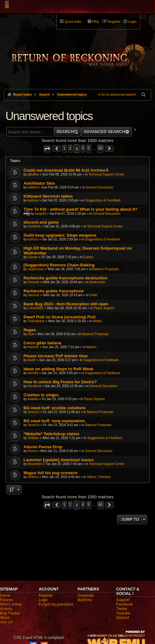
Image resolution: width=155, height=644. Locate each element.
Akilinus (33, 477)
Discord (123, 618)
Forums (6, 600)
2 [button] (70, 149)
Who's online (11, 604)
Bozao (32, 451)
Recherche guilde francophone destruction (65, 278)
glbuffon (33, 174)
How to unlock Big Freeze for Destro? (60, 382)
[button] (47, 149)
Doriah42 (34, 226)
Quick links (73, 22)
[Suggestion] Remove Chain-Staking (59, 265)
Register (46, 596)
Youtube (123, 613)
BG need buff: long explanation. (54, 421)
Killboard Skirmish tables (48, 196)
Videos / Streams (99, 477)
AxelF (32, 360)
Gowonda (86, 596)
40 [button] (100, 149)
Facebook (125, 604)
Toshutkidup (36, 321)
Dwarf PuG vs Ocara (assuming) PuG (59, 317)
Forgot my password (56, 604)
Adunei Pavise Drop (43, 447)
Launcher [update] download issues (59, 460)
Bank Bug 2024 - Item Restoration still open (66, 304)
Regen (30, 330)
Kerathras (35, 386)
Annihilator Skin (39, 183)
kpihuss (33, 200)
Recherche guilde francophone (54, 291)
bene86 (33, 373)
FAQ (96, 22)
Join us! (6, 622)
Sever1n (34, 412)
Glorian (33, 257)
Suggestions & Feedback (103, 200)
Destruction (98, 282)
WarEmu (85, 600)
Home (5, 596)
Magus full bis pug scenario (50, 473)
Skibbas (34, 438)
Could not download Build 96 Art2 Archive (64, 170)
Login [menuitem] (132, 22)
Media (97, 321)
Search (65, 132)
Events (88, 257)
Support (123, 600)
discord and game (41, 222)
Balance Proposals (105, 269)
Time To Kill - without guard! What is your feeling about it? (80, 209)
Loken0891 (36, 308)
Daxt (31, 334)
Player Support (104, 308)
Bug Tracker (10, 613)
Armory (6, 609)
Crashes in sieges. (41, 395)
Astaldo (33, 399)
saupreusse (36, 269)
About (5, 618)
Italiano (91, 347)
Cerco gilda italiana (42, 343)
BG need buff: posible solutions (54, 408)
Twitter (122, 609)
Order (94, 295)
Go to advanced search (118, 94)
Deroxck (34, 282)
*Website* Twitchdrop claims (51, 434)
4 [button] (83, 149)
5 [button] (89, 149)
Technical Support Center (106, 174)
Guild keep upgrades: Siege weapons (60, 235)
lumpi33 (40, 214)
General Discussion (99, 187)
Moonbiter (35, 464)
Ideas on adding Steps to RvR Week (58, 369)
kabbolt (33, 187)
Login (43, 600)
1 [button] (65, 149)
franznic (33, 347)
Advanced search (104, 132)
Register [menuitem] (114, 22)
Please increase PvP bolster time (56, 356)
